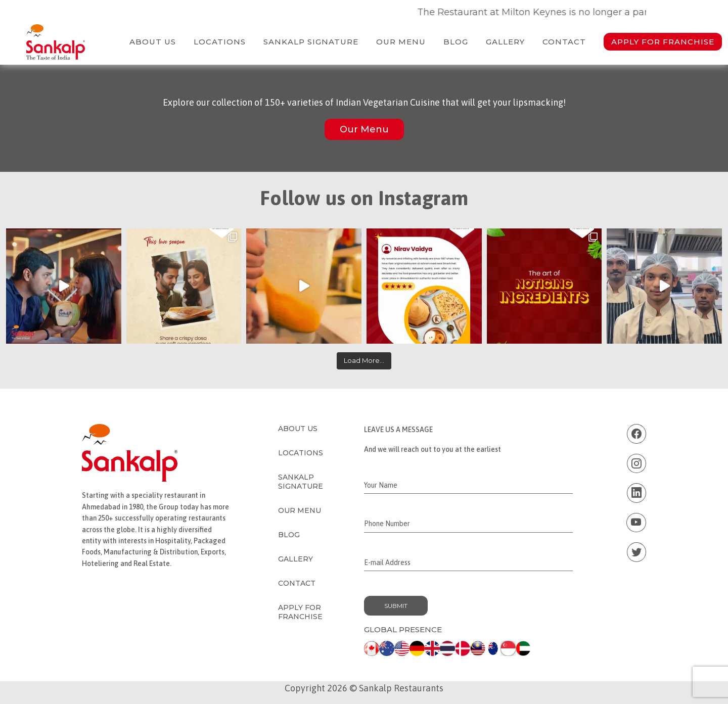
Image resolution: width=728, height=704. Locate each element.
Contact (564, 42)
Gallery (505, 42)
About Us (153, 42)
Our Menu (401, 42)
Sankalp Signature (311, 42)
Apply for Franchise (663, 42)
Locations (220, 42)
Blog (456, 42)
